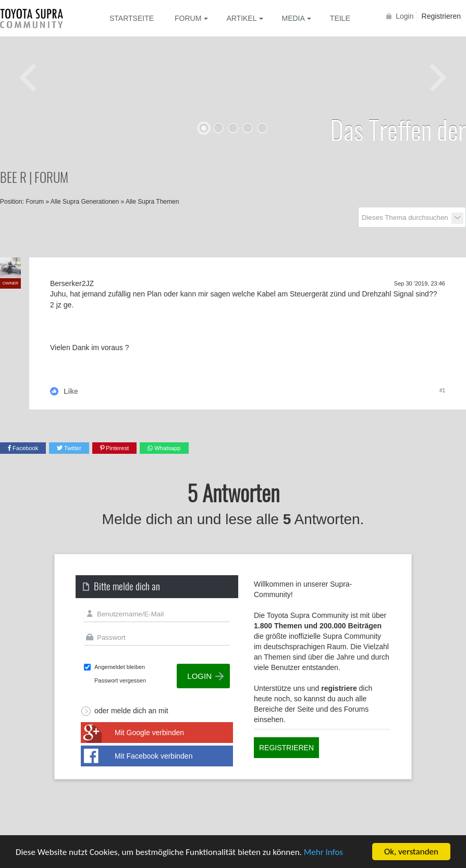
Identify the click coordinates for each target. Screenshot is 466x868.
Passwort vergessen (120, 680)
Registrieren (441, 16)
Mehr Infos (323, 853)
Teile (340, 18)
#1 (442, 390)
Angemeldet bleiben (120, 667)
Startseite (132, 18)
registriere (339, 688)
